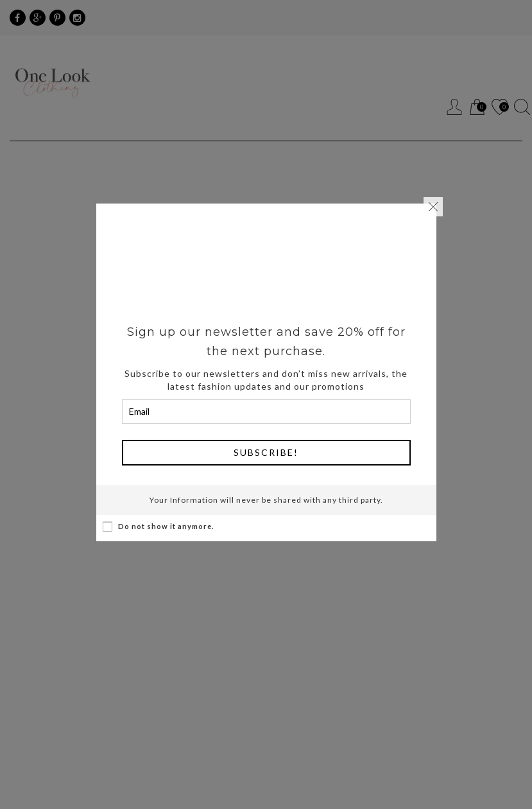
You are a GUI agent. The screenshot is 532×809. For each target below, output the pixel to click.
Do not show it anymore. (158, 526)
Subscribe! (266, 452)
